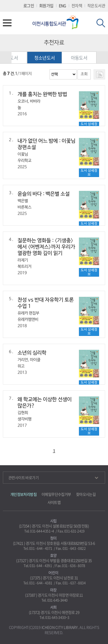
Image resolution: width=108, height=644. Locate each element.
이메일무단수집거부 (56, 494)
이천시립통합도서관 (58, 22)
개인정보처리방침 (23, 494)
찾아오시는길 (86, 494)
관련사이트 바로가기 (53, 477)
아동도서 (80, 58)
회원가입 (46, 5)
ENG (62, 5)
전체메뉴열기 (7, 23)
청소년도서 (46, 58)
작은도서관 (96, 5)
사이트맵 (54, 502)
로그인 (29, 5)
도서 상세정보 (89, 173)
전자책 (77, 5)
